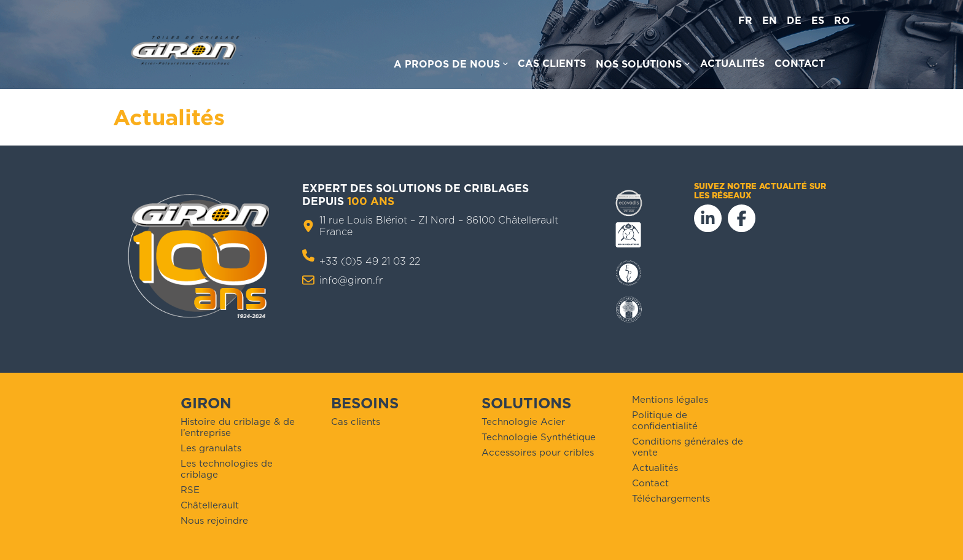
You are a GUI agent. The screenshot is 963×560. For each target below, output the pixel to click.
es (818, 21)
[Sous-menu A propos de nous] (451, 66)
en (770, 21)
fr (745, 21)
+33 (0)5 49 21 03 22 (370, 261)
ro (842, 21)
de (794, 21)
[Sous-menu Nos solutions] (643, 66)
